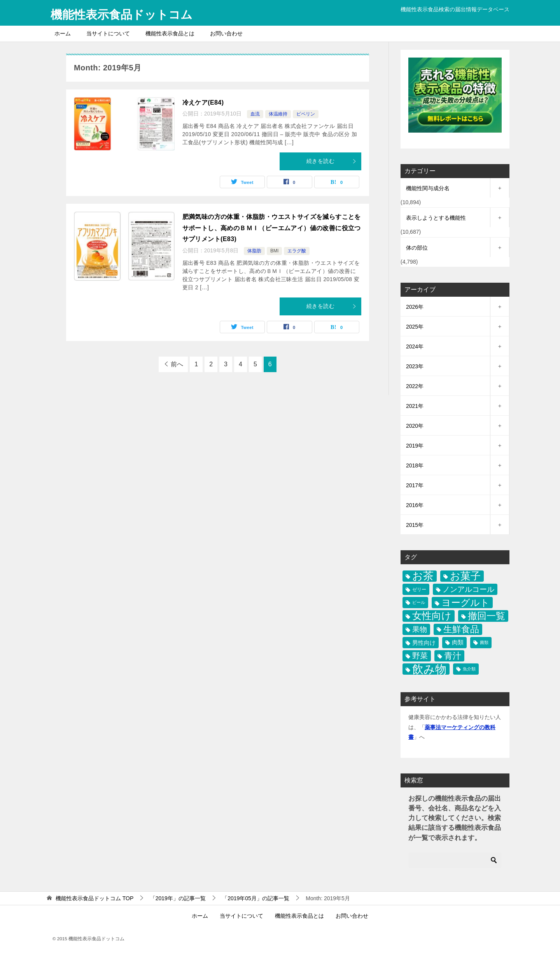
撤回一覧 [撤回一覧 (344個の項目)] (486, 616)
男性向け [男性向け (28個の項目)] (424, 642)
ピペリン (306, 114)
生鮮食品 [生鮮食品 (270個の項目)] (461, 629)
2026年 (415, 306)
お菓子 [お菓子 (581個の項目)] (465, 576)
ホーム (63, 33)
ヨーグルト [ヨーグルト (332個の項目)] (465, 603)
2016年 (415, 505)
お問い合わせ (226, 33)
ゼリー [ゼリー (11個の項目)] (419, 589)
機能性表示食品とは (170, 33)
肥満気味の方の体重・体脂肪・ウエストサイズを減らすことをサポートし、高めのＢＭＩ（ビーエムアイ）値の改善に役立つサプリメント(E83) (272, 228)
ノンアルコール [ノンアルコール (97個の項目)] (468, 589)
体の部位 (417, 247)
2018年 (415, 465)
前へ (177, 364)
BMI (274, 251)
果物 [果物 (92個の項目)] (420, 629)
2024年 (415, 346)
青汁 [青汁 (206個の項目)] (453, 655)
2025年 (415, 326)
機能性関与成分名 (428, 188)
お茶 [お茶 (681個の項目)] (423, 576)
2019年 (415, 445)
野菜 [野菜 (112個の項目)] (420, 655)
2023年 (415, 366)
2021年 (415, 406)
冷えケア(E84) (203, 102)
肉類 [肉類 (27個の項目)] (458, 642)
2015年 (415, 525)
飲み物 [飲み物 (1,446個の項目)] (429, 669)
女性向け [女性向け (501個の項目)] (432, 616)
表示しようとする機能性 (436, 218)
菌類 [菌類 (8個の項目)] (484, 642)
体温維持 (278, 114)
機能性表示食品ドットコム (122, 13)
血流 (255, 114)
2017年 (415, 485)
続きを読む (332, 161)
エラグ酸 (297, 251)
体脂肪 (254, 251)
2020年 (415, 425)
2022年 (415, 386)
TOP (94, 898)
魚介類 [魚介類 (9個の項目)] (469, 668)
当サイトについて (108, 33)
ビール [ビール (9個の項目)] (419, 602)
